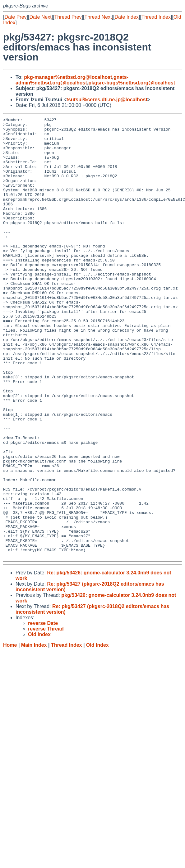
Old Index (97, 733)
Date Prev (15, 17)
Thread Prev (68, 17)
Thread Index (156, 17)
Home (10, 733)
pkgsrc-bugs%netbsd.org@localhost (132, 83)
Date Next (40, 17)
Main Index (34, 733)
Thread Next (98, 17)
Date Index (126, 17)
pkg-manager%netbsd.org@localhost (68, 77)
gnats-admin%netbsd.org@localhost (72, 80)
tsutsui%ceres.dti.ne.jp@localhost (107, 100)
